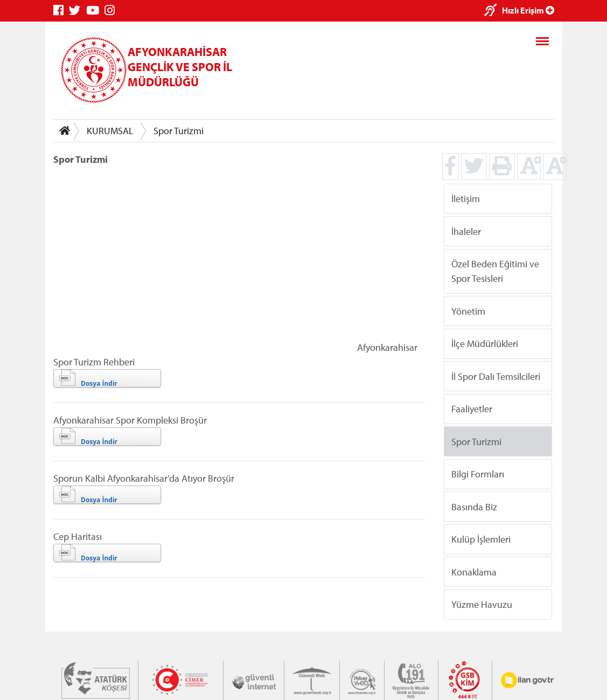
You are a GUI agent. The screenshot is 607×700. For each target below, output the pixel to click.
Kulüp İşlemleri (481, 539)
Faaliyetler (472, 409)
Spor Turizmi (179, 131)
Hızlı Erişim (528, 10)
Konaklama (474, 571)
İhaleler (466, 231)
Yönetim (468, 311)
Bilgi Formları (478, 474)
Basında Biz (474, 506)
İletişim (466, 199)
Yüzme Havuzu (482, 604)
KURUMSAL (110, 131)
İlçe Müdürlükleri (485, 344)
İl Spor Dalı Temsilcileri (496, 376)
